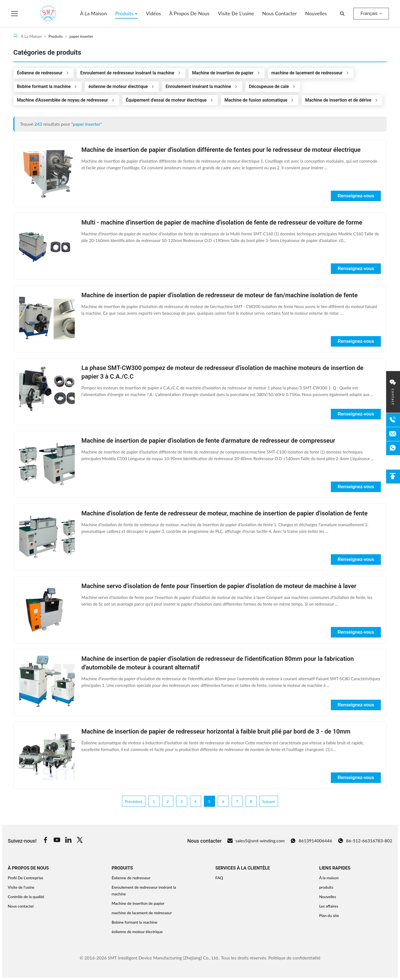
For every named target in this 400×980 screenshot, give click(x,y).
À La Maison (27, 36)
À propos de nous (189, 13)
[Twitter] (80, 841)
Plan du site (329, 915)
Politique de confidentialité (294, 958)
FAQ (219, 878)
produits (326, 887)
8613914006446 (311, 841)
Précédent (134, 801)
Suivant (269, 801)
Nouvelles (316, 13)
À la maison (93, 13)
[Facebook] (46, 841)
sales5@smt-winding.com (256, 841)
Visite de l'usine (236, 13)
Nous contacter (280, 13)
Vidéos (153, 13)
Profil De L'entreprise (26, 878)
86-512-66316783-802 (365, 841)
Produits (125, 13)
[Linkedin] (68, 841)
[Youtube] (57, 841)
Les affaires (329, 906)
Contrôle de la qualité (26, 897)
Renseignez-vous (356, 196)
